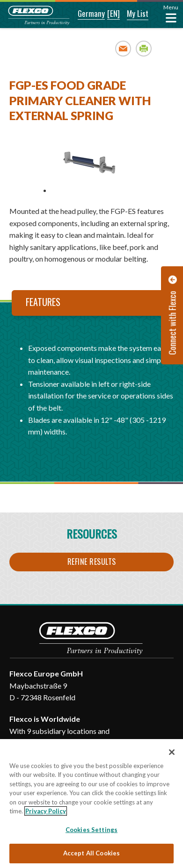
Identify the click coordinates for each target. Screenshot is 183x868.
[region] (91, 804)
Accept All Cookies (91, 853)
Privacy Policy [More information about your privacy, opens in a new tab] (46, 811)
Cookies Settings (91, 830)
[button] (85, 14)
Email (123, 48)
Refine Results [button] (92, 562)
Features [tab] (43, 302)
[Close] (172, 752)
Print (144, 48)
